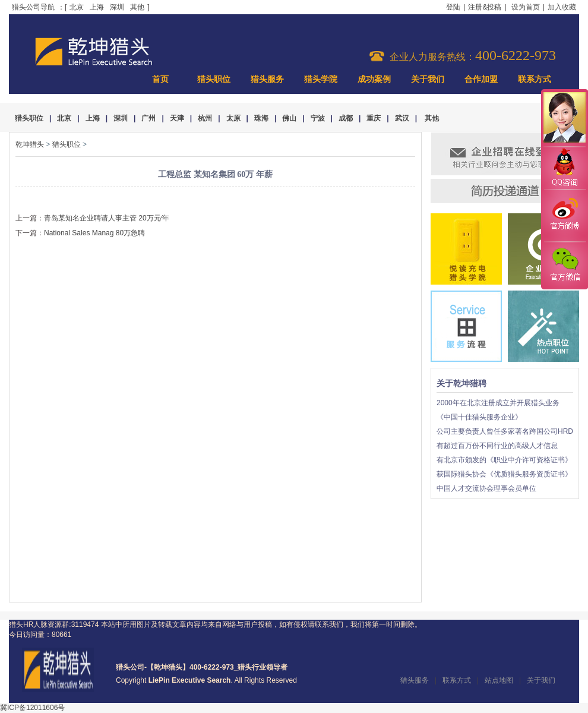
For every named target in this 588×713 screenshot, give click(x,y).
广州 (148, 118)
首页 (160, 79)
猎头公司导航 (33, 7)
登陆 (453, 7)
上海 (97, 7)
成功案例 (374, 79)
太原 (233, 118)
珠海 (261, 118)
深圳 (117, 7)
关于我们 (428, 79)
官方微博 (564, 216)
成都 (346, 118)
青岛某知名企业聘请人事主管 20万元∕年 (107, 218)
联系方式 (535, 79)
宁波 (318, 118)
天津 (177, 118)
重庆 (374, 118)
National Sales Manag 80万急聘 (94, 233)
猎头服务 (267, 79)
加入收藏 (562, 7)
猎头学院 (321, 79)
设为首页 (526, 7)
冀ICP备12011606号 (32, 708)
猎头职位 (214, 79)
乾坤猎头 (30, 144)
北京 (77, 7)
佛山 (289, 118)
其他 (137, 7)
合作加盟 (481, 79)
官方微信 (564, 265)
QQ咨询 (564, 168)
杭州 (205, 118)
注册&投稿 (485, 7)
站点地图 (499, 680)
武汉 (402, 118)
